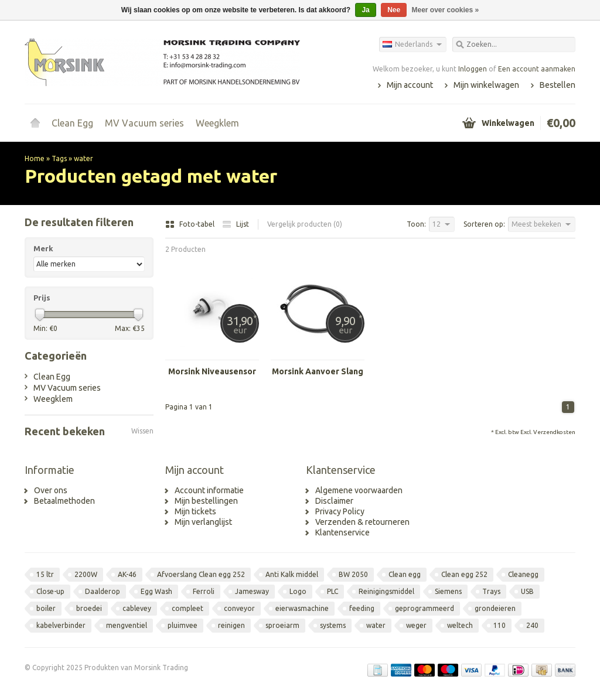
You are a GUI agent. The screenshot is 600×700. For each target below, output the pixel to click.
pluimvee (183, 625)
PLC (333, 591)
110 (500, 625)
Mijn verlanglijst (203, 522)
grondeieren (495, 608)
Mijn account (410, 85)
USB (527, 591)
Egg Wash (156, 591)
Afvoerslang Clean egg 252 (201, 574)
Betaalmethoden (64, 501)
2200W (86, 574)
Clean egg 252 (464, 574)
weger (416, 625)
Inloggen (473, 69)
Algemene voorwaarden (359, 490)
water (83, 158)
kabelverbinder (61, 625)
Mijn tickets (195, 511)
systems (333, 625)
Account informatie (209, 490)
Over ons (51, 490)
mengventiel (127, 625)
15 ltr (45, 574)
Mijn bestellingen (206, 501)
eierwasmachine (302, 608)
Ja (365, 10)
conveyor (239, 608)
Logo (298, 591)
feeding (362, 608)
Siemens (448, 591)
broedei (89, 608)
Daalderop (103, 591)
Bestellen (558, 85)
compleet (187, 608)
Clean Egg (72, 123)
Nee (394, 10)
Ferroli (204, 591)
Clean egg (405, 574)
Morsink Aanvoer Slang (318, 371)
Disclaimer (334, 501)
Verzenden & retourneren (362, 522)
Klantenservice (342, 532)
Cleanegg (523, 574)
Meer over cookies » (446, 10)
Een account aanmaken (537, 69)
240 (532, 625)
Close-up (50, 591)
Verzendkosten (554, 432)
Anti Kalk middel (292, 574)
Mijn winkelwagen (486, 85)
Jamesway (252, 591)
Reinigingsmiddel (386, 591)
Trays (491, 591)
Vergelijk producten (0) (305, 224)
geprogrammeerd (425, 608)
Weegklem (217, 123)
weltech (460, 625)
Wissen (142, 431)
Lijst (236, 224)
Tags (59, 158)
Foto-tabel (191, 224)
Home (35, 123)
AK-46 (127, 574)
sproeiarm (282, 625)
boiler (46, 608)
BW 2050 (353, 574)
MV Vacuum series (144, 123)
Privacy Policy (340, 511)
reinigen (231, 625)
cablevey (137, 608)
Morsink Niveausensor (212, 371)
